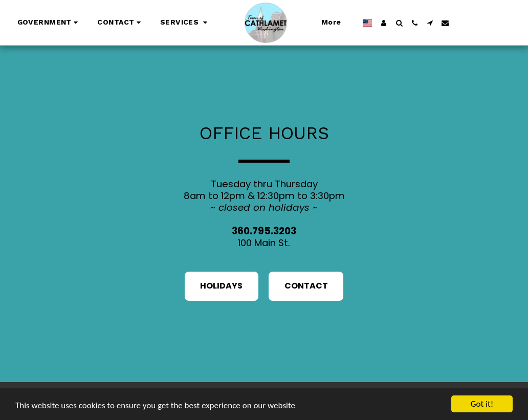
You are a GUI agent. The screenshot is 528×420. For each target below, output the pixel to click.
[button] (49, 23)
